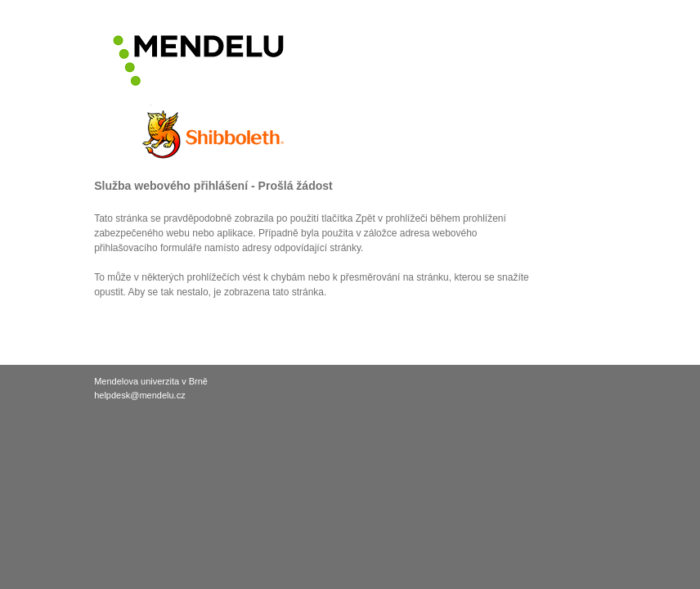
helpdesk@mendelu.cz (139, 395)
